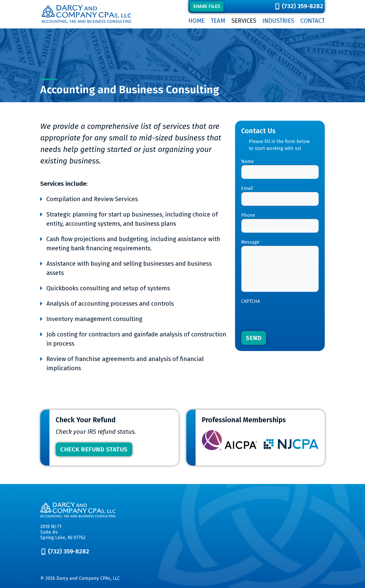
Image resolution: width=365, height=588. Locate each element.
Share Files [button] (207, 6)
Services (244, 21)
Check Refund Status (94, 449)
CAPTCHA (251, 301)
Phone (248, 215)
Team (218, 21)
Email (248, 188)
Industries (278, 21)
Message (252, 242)
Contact (313, 21)
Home (196, 21)
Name (249, 161)
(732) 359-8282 (303, 6)
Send (254, 338)
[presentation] (280, 315)
